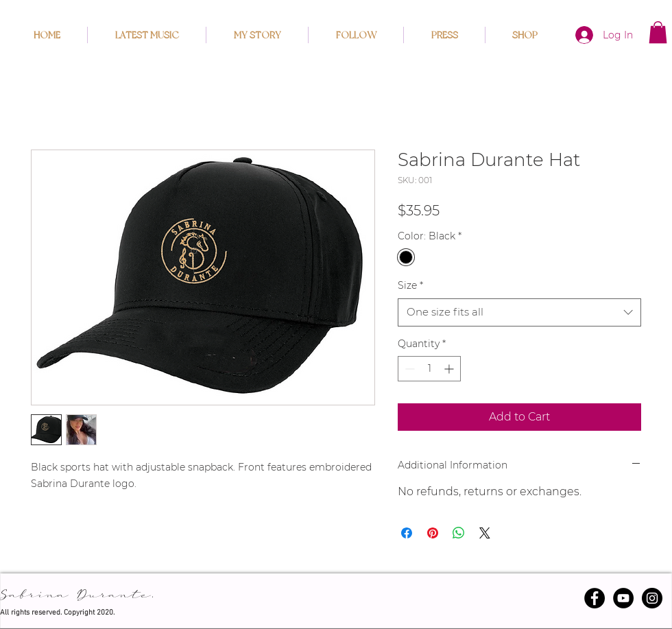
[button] (658, 32)
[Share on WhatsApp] (459, 533)
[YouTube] (623, 598)
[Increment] (450, 369)
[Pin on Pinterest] (433, 533)
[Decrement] (408, 369)
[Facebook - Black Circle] (595, 598)
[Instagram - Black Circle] (652, 598)
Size (410, 285)
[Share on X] (485, 533)
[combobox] (519, 312)
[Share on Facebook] (407, 533)
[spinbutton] (429, 369)
